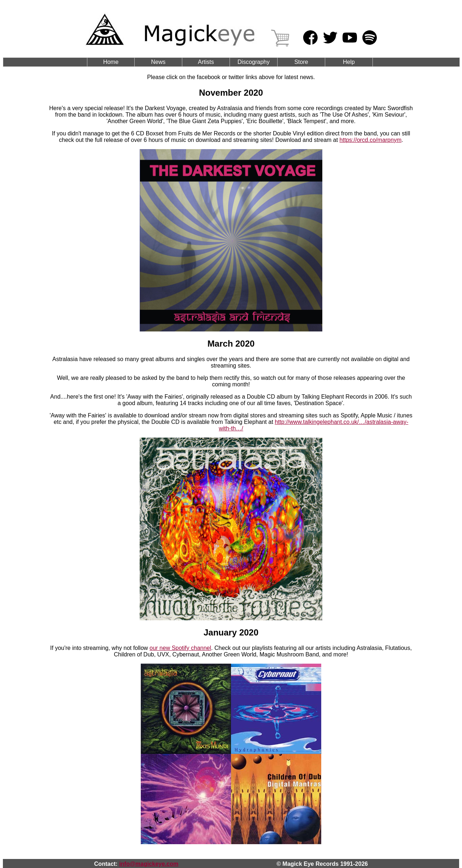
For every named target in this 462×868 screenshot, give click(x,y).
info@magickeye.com (149, 864)
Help (349, 62)
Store (301, 62)
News (158, 62)
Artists (206, 62)
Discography (254, 62)
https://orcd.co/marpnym (371, 140)
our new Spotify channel (180, 648)
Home (111, 62)
